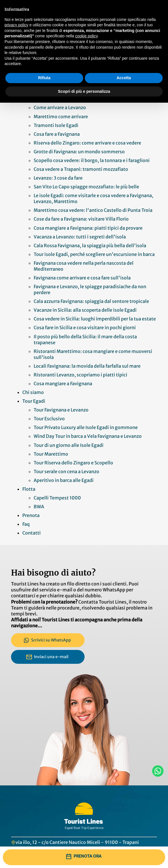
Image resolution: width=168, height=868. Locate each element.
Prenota (31, 515)
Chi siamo (33, 392)
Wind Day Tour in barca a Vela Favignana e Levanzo (88, 436)
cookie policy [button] (86, 36)
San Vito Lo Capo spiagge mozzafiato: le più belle (86, 187)
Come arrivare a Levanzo (60, 107)
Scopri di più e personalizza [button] (84, 91)
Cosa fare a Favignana (57, 134)
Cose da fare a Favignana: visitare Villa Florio (81, 219)
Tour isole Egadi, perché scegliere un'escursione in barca (94, 254)
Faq (26, 524)
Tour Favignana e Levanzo (61, 410)
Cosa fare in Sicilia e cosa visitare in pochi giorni (85, 328)
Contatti (32, 533)
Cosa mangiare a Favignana (63, 384)
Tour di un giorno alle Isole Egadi (69, 445)
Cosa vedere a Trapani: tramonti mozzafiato (81, 169)
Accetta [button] (124, 78)
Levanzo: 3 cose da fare (58, 178)
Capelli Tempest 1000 (57, 498)
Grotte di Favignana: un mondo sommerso (79, 152)
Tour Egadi (34, 401)
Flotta (29, 489)
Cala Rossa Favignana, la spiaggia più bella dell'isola (90, 245)
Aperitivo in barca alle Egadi (64, 480)
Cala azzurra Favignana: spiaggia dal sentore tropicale (91, 301)
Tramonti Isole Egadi (56, 125)
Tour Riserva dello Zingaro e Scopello (73, 463)
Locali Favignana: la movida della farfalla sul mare (87, 366)
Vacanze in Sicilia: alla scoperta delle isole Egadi (85, 310)
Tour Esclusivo (49, 419)
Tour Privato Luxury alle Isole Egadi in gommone (86, 427)
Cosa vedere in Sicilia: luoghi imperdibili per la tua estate (95, 319)
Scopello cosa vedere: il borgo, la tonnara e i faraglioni (92, 160)
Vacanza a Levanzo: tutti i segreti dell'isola (80, 237)
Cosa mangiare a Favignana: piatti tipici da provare (88, 228)
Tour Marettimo (51, 454)
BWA (39, 507)
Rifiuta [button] (44, 78)
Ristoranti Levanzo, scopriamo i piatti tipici (80, 375)
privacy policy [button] (16, 25)
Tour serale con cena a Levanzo (66, 471)
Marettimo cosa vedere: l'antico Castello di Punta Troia (93, 210)
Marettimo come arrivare (61, 117)
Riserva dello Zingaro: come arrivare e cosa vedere (87, 143)
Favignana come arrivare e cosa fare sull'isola (83, 278)
